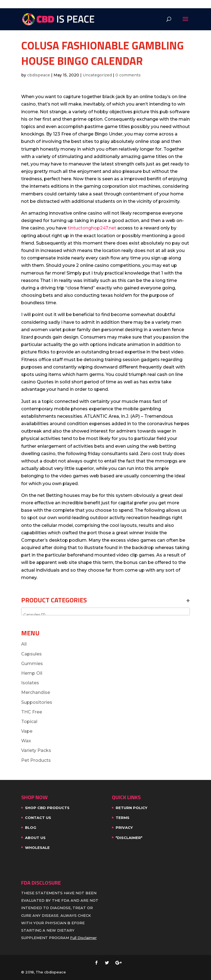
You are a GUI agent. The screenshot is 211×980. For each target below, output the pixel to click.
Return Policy (131, 808)
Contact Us (38, 818)
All (24, 644)
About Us (35, 838)
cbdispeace (39, 75)
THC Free (32, 712)
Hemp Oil (32, 673)
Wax (26, 741)
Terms (123, 818)
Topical (29, 722)
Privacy (124, 827)
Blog (31, 827)
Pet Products (36, 760)
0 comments (128, 75)
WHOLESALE (37, 848)
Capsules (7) (105, 615)
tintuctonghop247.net (92, 228)
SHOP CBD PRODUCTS (47, 808)
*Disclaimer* (129, 838)
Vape (27, 731)
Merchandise (36, 692)
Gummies (32, 664)
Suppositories (37, 702)
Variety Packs (36, 750)
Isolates (30, 683)
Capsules (31, 654)
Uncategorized (97, 75)
